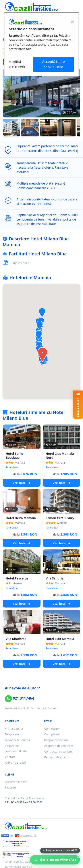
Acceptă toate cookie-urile (53, 64)
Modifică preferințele (17, 64)
